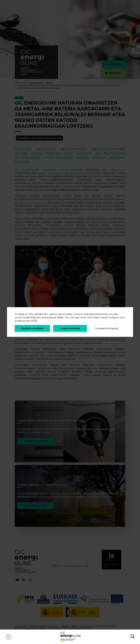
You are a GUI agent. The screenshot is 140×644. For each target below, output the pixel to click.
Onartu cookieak (70, 328)
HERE (34, 321)
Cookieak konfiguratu (107, 328)
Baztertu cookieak (32, 328)
